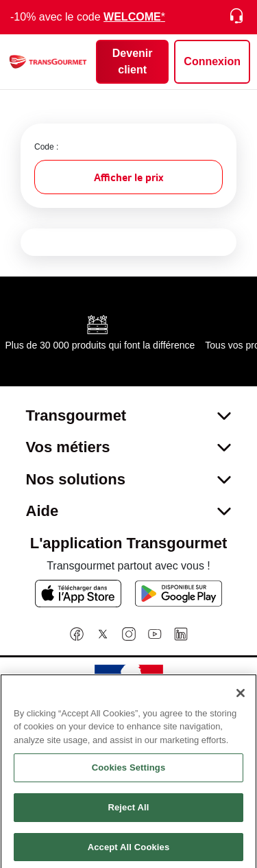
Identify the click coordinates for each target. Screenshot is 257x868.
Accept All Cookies (129, 851)
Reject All (128, 811)
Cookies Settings (129, 772)
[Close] (241, 696)
